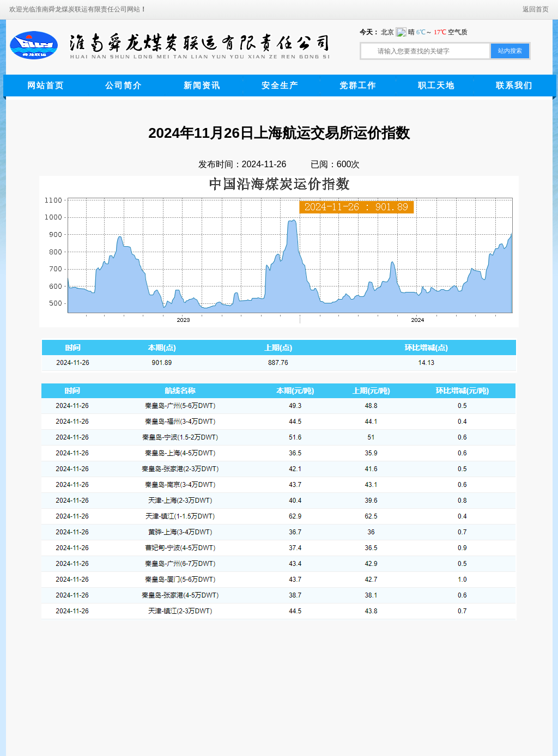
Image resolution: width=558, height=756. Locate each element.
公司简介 (124, 85)
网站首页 (46, 85)
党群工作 (358, 85)
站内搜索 (510, 51)
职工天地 (436, 85)
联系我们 (514, 85)
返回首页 (536, 9)
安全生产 (280, 85)
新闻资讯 (202, 85)
